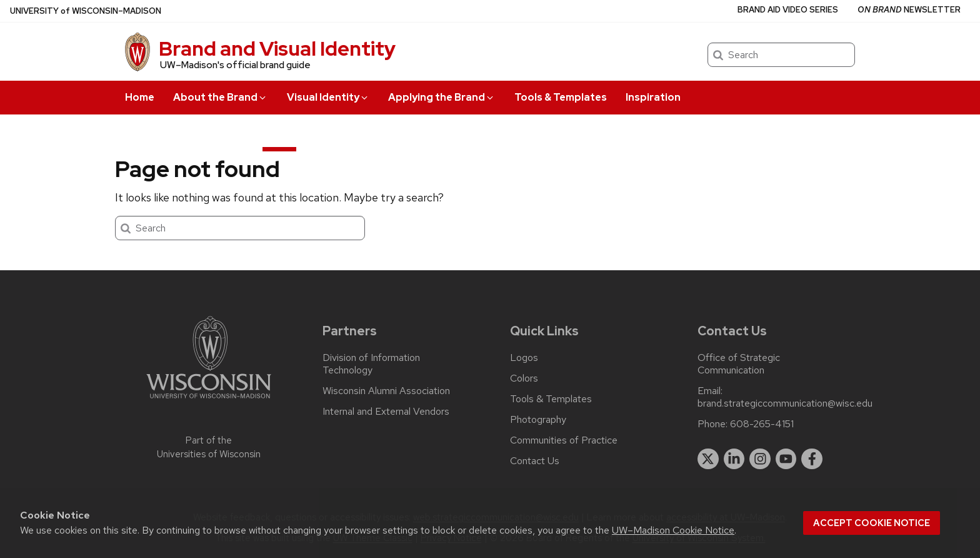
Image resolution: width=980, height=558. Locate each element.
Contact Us (535, 461)
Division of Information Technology (371, 364)
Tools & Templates (561, 97)
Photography (538, 420)
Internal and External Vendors (386, 412)
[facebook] (812, 459)
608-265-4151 (762, 424)
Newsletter (909, 10)
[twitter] (708, 459)
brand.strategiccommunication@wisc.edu (785, 403)
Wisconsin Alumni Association (386, 391)
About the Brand (220, 97)
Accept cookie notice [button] (872, 523)
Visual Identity (328, 97)
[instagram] (760, 459)
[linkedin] (734, 459)
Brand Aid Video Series (788, 10)
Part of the (209, 448)
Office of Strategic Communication (739, 364)
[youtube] (786, 459)
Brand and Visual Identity (277, 48)
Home (140, 97)
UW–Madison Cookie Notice (673, 530)
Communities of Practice (564, 440)
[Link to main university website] (209, 401)
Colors (524, 378)
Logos (524, 358)
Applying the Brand (442, 97)
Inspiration (653, 97)
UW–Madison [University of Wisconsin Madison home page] (86, 11)
